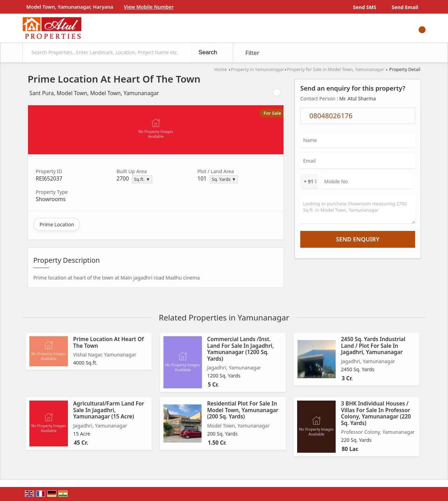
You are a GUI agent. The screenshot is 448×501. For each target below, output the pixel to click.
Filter (252, 53)
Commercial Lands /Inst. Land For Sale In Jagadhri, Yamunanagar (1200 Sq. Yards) (241, 349)
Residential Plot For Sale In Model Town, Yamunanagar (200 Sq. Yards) (243, 410)
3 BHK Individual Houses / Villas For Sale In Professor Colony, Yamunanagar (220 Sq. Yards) (376, 413)
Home (220, 69)
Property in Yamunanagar (258, 69)
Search (208, 52)
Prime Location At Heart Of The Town (108, 342)
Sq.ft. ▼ (142, 179)
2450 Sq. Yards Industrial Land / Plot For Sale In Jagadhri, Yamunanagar (373, 346)
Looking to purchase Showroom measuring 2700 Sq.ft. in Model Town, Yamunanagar (358, 210)
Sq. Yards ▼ (224, 179)
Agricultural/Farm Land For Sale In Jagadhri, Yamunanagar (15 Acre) (109, 410)
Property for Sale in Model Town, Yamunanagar (335, 69)
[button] (149, 7)
